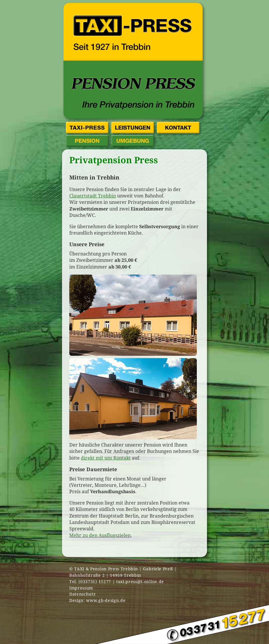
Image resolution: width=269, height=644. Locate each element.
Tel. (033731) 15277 (90, 582)
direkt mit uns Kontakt (106, 458)
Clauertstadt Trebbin (93, 196)
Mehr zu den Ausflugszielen (100, 535)
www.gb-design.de (106, 600)
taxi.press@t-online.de (140, 582)
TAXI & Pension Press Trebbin (106, 569)
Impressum (81, 588)
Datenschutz (82, 594)
